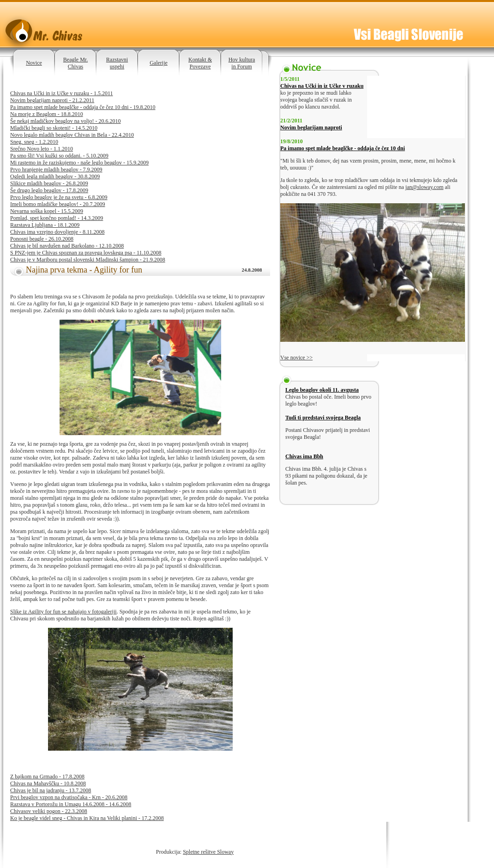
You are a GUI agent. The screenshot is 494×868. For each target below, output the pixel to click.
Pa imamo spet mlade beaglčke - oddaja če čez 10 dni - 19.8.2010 (83, 107)
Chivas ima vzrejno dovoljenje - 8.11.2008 (57, 232)
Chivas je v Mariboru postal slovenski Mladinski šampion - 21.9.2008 (88, 260)
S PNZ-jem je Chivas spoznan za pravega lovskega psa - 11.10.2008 (86, 253)
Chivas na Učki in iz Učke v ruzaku (322, 86)
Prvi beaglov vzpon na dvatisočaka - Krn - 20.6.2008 (69, 797)
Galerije (159, 63)
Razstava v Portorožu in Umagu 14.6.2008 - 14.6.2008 (71, 804)
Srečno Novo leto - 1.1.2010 (42, 149)
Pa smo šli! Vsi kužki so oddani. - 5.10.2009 (59, 156)
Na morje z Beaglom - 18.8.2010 (47, 114)
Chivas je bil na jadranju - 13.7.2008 (51, 790)
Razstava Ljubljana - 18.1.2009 (45, 225)
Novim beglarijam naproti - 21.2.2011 (52, 100)
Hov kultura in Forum (242, 63)
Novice (34, 63)
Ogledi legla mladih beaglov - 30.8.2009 (55, 176)
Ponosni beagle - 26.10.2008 (42, 239)
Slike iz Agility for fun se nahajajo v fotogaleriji (63, 612)
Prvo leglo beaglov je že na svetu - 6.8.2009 (59, 197)
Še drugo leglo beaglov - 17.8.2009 (49, 190)
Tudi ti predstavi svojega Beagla (323, 418)
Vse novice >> (296, 358)
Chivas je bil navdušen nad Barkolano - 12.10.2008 (67, 246)
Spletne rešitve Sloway (208, 852)
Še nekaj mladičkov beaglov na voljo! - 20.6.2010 (66, 121)
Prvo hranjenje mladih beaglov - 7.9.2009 (56, 170)
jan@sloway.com (425, 187)
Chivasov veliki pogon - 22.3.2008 (49, 811)
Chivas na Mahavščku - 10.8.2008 (48, 783)
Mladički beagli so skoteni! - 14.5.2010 (54, 128)
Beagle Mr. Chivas (75, 63)
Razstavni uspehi (117, 63)
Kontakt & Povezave (200, 63)
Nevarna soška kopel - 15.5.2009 (47, 211)
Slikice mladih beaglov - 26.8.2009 (49, 183)
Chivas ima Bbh (304, 456)
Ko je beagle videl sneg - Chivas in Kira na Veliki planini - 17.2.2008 (87, 818)
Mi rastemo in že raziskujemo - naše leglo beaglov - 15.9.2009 (79, 163)
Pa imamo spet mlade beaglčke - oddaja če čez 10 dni (343, 148)
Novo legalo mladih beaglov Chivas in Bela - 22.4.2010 (72, 135)
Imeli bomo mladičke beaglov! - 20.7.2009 (58, 204)
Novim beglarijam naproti (311, 127)
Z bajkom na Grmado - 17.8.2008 (47, 777)
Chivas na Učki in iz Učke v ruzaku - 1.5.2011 (62, 93)
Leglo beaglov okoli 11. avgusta (322, 390)
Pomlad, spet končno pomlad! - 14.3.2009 (57, 218)
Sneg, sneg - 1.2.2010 (34, 142)
